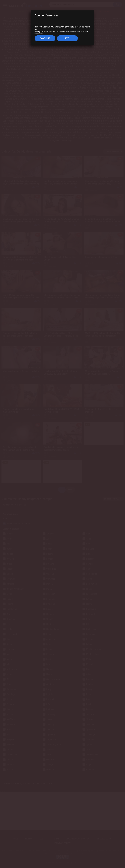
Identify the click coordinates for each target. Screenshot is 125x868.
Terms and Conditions (65, 31)
